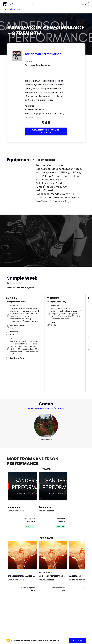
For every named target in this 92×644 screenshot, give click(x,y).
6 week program (28, 588)
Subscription (30, 519)
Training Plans (14, 9)
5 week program (59, 588)
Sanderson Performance (43, 54)
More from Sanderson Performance (46, 408)
